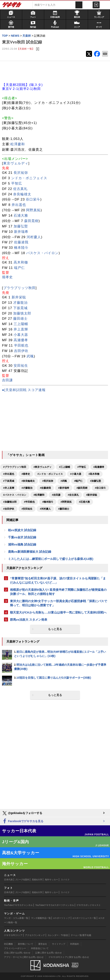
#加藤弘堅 (95, 481)
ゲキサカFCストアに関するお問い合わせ (69, 957)
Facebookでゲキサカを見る (23, 821)
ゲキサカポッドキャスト (89, 905)
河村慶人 (34, 237)
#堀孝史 (26, 474)
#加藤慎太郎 (10, 502)
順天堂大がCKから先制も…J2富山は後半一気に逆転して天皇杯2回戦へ (58, 612)
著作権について (25, 944)
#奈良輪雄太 (28, 481)
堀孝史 (7, 277)
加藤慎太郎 (22, 313)
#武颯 (64, 481)
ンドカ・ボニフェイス (29, 178)
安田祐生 (21, 366)
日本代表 (8, 880)
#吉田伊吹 (9, 509)
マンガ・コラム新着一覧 (16, 918)
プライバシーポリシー (15, 948)
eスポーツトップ (62, 918)
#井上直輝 (9, 488)
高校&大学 (37, 880)
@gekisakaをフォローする (22, 813)
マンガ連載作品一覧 (41, 918)
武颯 (30, 356)
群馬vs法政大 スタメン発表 (29, 620)
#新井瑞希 (64, 488)
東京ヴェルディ (16, 163)
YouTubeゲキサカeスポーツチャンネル (55, 905)
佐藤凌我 (21, 242)
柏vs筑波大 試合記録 (22, 530)
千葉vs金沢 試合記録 (22, 537)
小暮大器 (21, 335)
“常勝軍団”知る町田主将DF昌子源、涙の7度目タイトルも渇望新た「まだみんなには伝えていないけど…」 (58, 580)
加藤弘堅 (21, 226)
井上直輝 (21, 329)
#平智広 (82, 467)
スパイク (65, 880)
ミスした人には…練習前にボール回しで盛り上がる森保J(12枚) (51, 559)
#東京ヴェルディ (43, 467)
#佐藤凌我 (45, 488)
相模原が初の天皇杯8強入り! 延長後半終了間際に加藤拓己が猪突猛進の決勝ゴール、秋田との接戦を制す (58, 592)
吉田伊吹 (21, 351)
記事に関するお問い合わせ (49, 953)
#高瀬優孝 (99, 467)
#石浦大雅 (84, 502)
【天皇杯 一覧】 (26, 49)
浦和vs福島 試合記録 (22, 544)
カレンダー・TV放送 (58, 935)
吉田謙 (7, 380)
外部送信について (40, 948)
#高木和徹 (94, 474)
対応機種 (8, 944)
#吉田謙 (56, 495)
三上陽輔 (21, 324)
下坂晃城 (20, 308)
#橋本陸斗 (48, 502)
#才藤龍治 (27, 488)
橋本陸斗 (21, 248)
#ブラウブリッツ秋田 (15, 467)
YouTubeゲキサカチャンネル (18, 905)
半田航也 (21, 346)
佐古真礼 (20, 189)
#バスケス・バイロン (15, 495)
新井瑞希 (21, 232)
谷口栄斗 (33, 199)
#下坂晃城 (9, 481)
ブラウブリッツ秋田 (19, 288)
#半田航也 (29, 502)
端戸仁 (19, 268)
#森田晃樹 (82, 488)
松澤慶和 (18, 144)
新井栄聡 (19, 297)
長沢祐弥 (21, 173)
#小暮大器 (76, 474)
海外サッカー (51, 880)
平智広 (17, 183)
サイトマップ (59, 944)
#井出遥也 (9, 474)
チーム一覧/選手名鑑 (81, 935)
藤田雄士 (20, 319)
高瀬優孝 (21, 340)
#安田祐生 (27, 509)
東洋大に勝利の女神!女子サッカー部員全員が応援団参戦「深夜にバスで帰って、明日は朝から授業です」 (58, 603)
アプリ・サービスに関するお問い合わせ (24, 957)
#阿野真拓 (66, 502)
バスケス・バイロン (42, 253)
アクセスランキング (35, 935)
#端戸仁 (78, 481)
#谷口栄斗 (100, 488)
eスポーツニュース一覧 (84, 918)
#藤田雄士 (64, 509)
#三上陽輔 (64, 467)
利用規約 (75, 944)
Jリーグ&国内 (22, 880)
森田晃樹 (31, 221)
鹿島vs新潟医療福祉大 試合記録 (30, 552)
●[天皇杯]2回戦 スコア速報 (24, 390)
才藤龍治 (20, 303)
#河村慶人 (45, 509)
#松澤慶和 (39, 495)
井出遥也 (19, 205)
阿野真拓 (33, 210)
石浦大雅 (21, 216)
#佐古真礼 (73, 495)
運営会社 (43, 944)
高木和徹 (21, 262)
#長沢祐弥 (48, 481)
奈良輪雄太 (22, 194)
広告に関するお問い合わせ (17, 953)
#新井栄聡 (92, 495)
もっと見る (55, 629)
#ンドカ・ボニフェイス (50, 474)
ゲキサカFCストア (13, 935)
